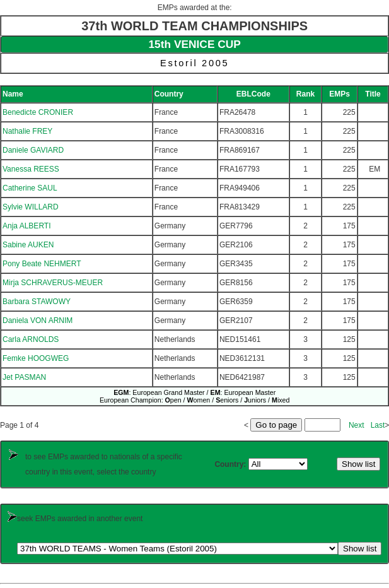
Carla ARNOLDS (31, 339)
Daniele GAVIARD (33, 150)
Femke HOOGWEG (36, 358)
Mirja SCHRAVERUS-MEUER (53, 283)
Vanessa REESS (31, 169)
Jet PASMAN (24, 377)
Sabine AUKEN (28, 245)
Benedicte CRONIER (38, 112)
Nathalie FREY (27, 131)
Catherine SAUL (30, 188)
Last (378, 425)
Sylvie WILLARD (31, 207)
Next (357, 425)
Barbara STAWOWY (37, 302)
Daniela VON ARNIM (38, 320)
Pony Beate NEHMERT (42, 264)
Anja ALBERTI (27, 226)
